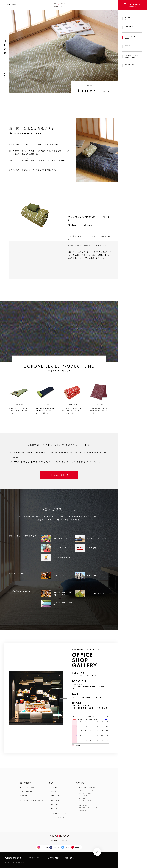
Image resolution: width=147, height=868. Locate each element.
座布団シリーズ (55, 796)
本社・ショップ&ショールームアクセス (33, 800)
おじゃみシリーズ (56, 787)
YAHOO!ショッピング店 (86, 801)
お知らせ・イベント (35, 858)
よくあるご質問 (54, 858)
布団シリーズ (54, 804)
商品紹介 (90, 86)
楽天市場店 (82, 798)
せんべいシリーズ (56, 792)
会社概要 (25, 796)
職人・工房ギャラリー (28, 792)
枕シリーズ (54, 809)
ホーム (81, 86)
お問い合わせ (70, 858)
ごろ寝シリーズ (55, 800)
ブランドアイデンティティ (29, 787)
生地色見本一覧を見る (59, 475)
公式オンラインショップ (86, 791)
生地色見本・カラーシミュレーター (61, 813)
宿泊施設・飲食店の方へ (14, 858)
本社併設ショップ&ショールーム (88, 808)
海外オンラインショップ (86, 793)
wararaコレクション (85, 796)
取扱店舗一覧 (83, 810)
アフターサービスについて (58, 817)
